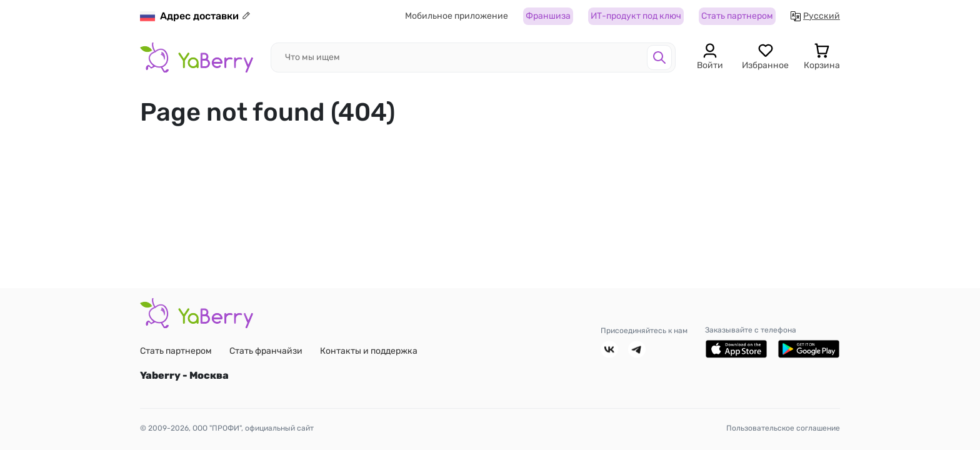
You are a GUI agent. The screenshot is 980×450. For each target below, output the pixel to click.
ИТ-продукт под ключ (636, 16)
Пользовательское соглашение (783, 428)
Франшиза (548, 16)
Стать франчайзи (266, 351)
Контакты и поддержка (369, 351)
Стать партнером (737, 16)
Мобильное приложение (457, 16)
